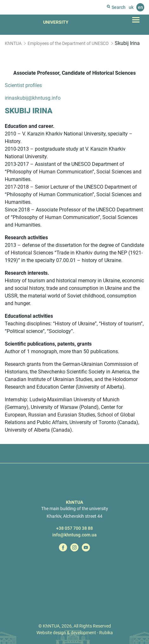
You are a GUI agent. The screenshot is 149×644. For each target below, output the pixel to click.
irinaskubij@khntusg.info (33, 98)
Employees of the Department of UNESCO (68, 43)
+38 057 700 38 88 (74, 528)
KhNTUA (13, 43)
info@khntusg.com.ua (74, 535)
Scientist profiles (23, 85)
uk (131, 7)
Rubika (106, 633)
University (56, 22)
